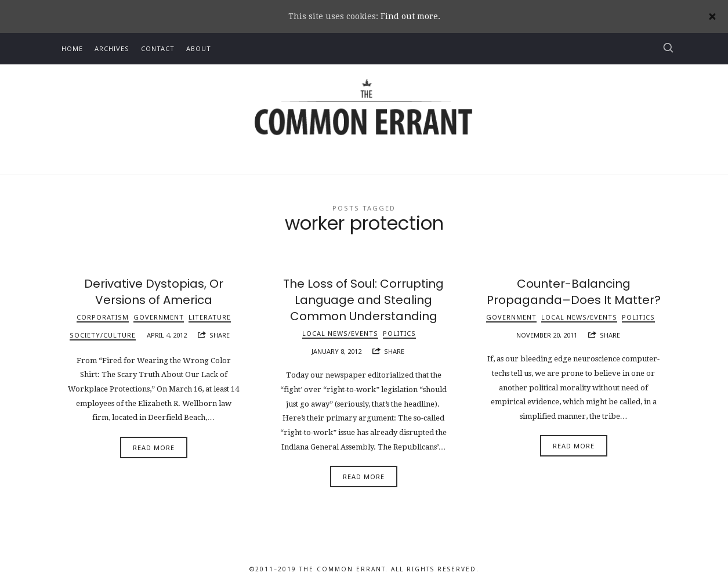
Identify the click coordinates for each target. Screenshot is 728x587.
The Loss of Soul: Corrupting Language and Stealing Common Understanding (363, 300)
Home (72, 48)
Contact (158, 48)
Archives (112, 48)
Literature (210, 317)
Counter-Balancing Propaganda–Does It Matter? (574, 292)
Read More (154, 448)
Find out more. (410, 16)
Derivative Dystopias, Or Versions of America (154, 292)
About (199, 48)
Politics (399, 333)
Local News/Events (340, 333)
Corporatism (103, 317)
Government (159, 317)
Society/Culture (103, 335)
